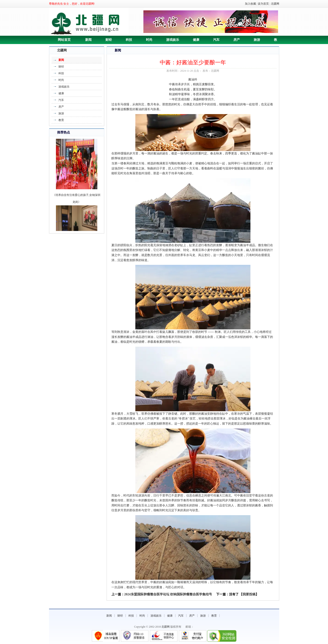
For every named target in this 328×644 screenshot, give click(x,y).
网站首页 (64, 40)
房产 (237, 40)
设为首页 (263, 4)
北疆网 (275, 4)
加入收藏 (250, 4)
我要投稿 (249, 594)
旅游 (257, 40)
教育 (61, 120)
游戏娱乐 (173, 40)
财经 (109, 40)
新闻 (88, 40)
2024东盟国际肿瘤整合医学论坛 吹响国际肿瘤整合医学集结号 (168, 594)
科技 (129, 40)
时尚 (149, 40)
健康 (196, 40)
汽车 (216, 40)
